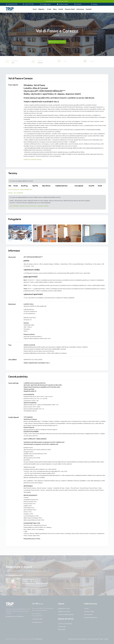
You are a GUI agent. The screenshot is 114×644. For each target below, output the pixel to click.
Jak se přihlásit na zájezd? (17, 206)
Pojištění (46, 206)
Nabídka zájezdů (7, 40)
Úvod (7, 47)
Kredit (61, 9)
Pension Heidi (70, 9)
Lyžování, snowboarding (7, 27)
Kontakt (89, 9)
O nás (49, 9)
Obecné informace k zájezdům (34, 206)
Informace (80, 9)
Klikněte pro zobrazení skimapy (33, 159)
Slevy (55, 9)
